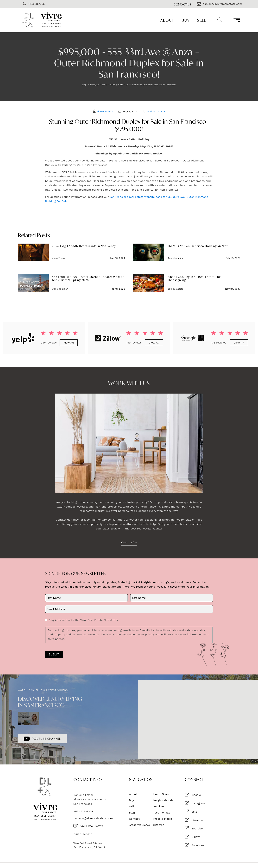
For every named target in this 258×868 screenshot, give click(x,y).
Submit (54, 655)
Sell (202, 20)
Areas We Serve (140, 825)
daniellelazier (105, 111)
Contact (134, 819)
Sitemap (159, 825)
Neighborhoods (163, 800)
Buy (186, 20)
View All (69, 343)
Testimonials (162, 813)
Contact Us (183, 4)
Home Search (162, 794)
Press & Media (163, 819)
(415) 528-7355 (83, 811)
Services (159, 806)
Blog (84, 85)
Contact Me (129, 542)
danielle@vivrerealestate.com (93, 818)
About (167, 20)
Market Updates (156, 111)
